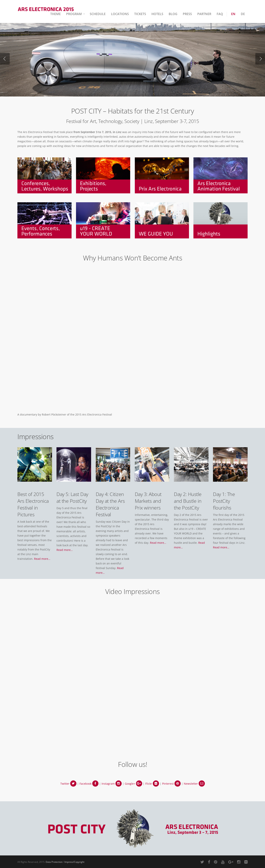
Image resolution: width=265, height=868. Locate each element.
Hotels (157, 14)
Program (76, 14)
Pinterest (171, 784)
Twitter (68, 784)
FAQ (220, 14)
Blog (173, 14)
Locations (120, 14)
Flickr (152, 784)
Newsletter (194, 784)
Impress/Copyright (74, 862)
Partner (204, 14)
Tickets (140, 14)
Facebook (89, 784)
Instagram (112, 784)
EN (233, 14)
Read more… (42, 559)
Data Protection (54, 862)
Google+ (133, 784)
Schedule (98, 14)
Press (187, 14)
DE (243, 14)
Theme (56, 14)
